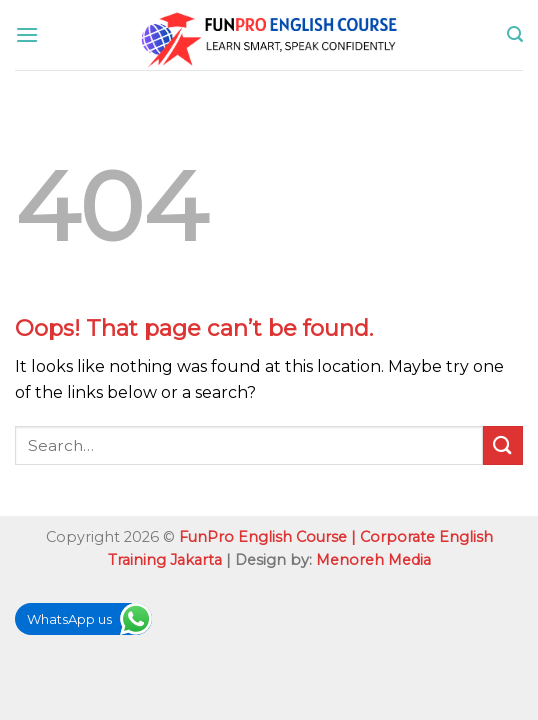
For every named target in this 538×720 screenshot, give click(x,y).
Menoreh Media (373, 560)
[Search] (515, 34)
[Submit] (503, 445)
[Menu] (27, 34)
